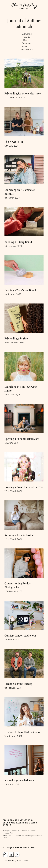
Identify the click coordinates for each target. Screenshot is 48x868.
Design (27, 40)
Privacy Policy (9, 833)
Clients (27, 37)
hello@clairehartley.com (19, 847)
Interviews (27, 46)
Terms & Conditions (30, 831)
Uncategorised (27, 49)
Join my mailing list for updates (16, 860)
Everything (27, 34)
